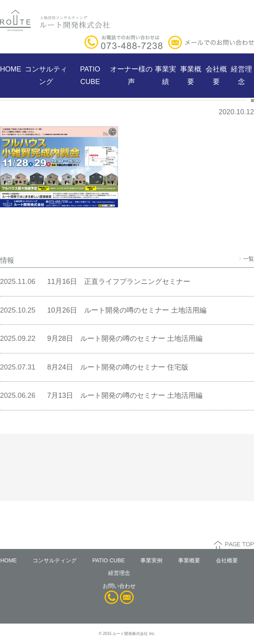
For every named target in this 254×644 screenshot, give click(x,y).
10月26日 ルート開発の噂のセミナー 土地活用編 (127, 310)
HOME (11, 69)
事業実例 (151, 560)
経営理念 (241, 75)
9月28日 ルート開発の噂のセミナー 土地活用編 (125, 338)
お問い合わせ (119, 586)
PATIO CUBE (90, 75)
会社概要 (216, 75)
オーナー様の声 (131, 75)
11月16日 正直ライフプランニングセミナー (119, 282)
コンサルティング (46, 75)
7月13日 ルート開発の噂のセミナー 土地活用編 (125, 395)
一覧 (247, 259)
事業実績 (166, 75)
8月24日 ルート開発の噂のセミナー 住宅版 (118, 367)
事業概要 (191, 75)
